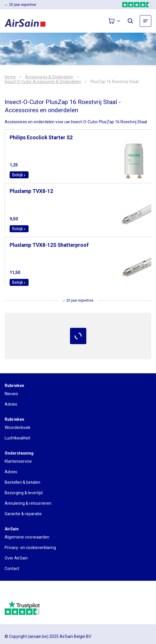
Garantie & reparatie (23, 514)
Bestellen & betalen (22, 482)
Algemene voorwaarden (27, 537)
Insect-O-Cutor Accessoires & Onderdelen (43, 82)
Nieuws (11, 394)
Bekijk (19, 175)
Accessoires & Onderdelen (49, 77)
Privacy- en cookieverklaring (30, 548)
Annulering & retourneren (28, 503)
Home (10, 77)
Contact (12, 569)
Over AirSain (16, 558)
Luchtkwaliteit (17, 438)
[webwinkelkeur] (21, 593)
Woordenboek (17, 427)
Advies (11, 404)
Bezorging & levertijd (24, 493)
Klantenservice (18, 461)
